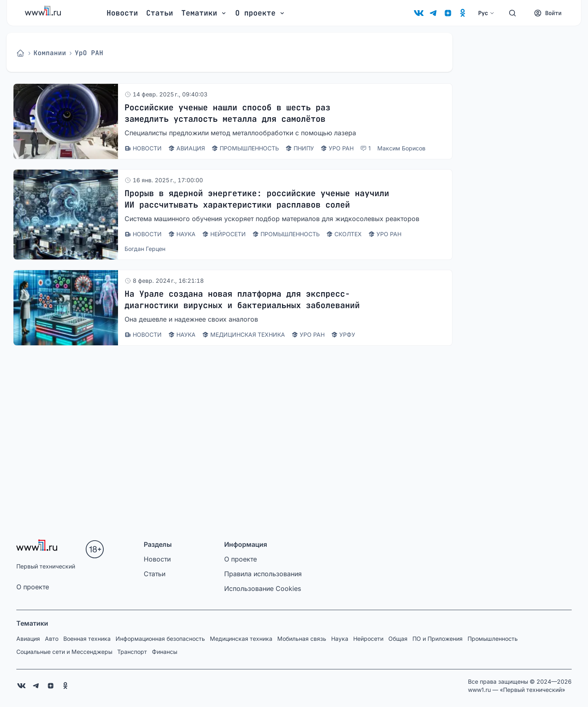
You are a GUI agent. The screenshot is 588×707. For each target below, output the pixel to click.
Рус (486, 13)
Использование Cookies (263, 588)
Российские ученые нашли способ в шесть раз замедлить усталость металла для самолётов (227, 113)
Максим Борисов (401, 148)
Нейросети (368, 639)
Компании (50, 53)
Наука (340, 639)
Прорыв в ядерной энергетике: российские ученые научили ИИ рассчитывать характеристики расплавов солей (257, 199)
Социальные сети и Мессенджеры (64, 652)
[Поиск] (512, 13)
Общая (398, 639)
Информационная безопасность (160, 639)
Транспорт (132, 652)
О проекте (33, 587)
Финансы (165, 652)
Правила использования (263, 574)
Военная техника (87, 639)
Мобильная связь (302, 639)
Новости (122, 13)
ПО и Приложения (438, 639)
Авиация (28, 639)
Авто (52, 639)
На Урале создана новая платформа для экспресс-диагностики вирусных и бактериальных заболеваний (242, 300)
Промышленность (493, 639)
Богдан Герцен (145, 249)
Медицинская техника (241, 639)
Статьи (160, 13)
